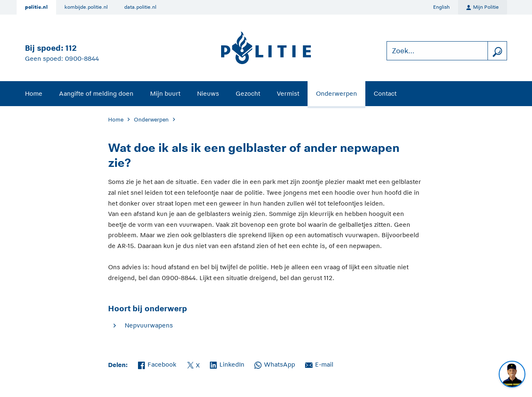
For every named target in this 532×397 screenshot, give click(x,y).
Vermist (288, 93)
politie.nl (36, 7)
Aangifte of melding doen (96, 93)
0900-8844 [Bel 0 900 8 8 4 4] (82, 58)
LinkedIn (227, 364)
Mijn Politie (483, 7)
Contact (385, 93)
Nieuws (208, 93)
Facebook (157, 364)
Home (34, 93)
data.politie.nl (140, 7)
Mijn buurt (165, 93)
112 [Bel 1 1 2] (71, 48)
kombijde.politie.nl (86, 7)
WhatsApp (275, 364)
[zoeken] (497, 51)
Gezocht (248, 93)
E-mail (319, 364)
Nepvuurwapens (149, 325)
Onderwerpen (336, 93)
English (441, 7)
